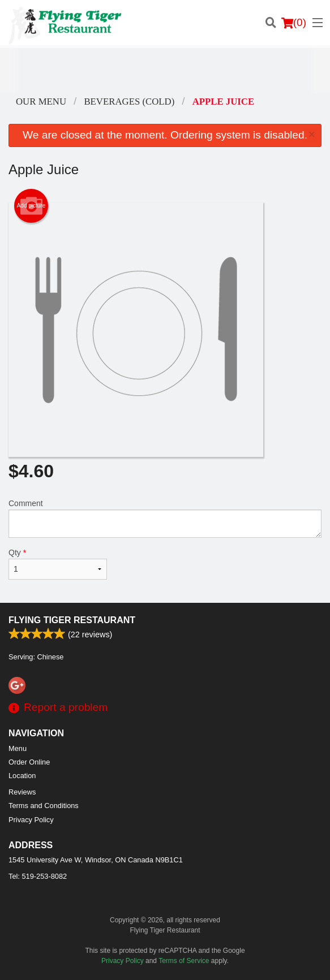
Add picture (31, 206)
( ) (294, 23)
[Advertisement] (165, 71)
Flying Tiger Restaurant (72, 620)
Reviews (22, 792)
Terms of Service (184, 961)
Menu (18, 748)
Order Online (29, 762)
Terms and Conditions (44, 806)
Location (22, 776)
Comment (165, 518)
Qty (58, 564)
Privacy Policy (31, 820)
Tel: (38, 876)
